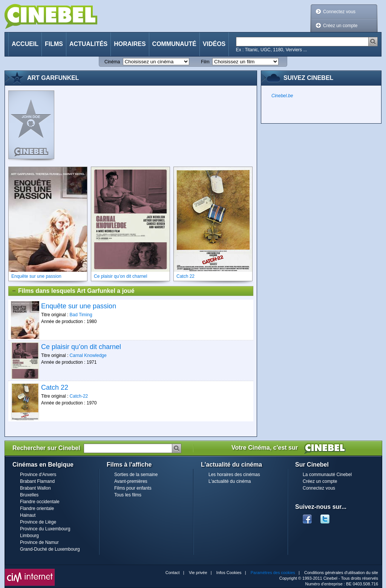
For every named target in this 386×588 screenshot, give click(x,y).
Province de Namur (39, 542)
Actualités (88, 44)
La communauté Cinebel (327, 475)
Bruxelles (29, 495)
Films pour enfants (133, 488)
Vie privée (198, 573)
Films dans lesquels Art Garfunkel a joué (73, 291)
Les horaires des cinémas (234, 475)
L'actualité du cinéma (230, 481)
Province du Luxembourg (45, 529)
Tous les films (128, 495)
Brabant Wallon (35, 488)
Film (205, 62)
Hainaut (28, 515)
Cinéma (112, 62)
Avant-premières (131, 481)
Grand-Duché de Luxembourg (50, 549)
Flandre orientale (37, 508)
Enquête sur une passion (79, 306)
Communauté (174, 44)
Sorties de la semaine (136, 475)
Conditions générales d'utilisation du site (341, 573)
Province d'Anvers (38, 475)
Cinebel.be (282, 96)
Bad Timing (81, 315)
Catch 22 (55, 387)
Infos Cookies (229, 573)
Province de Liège (38, 522)
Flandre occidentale (40, 502)
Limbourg (29, 536)
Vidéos (214, 44)
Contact (173, 573)
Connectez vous (339, 12)
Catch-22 (79, 396)
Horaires (130, 44)
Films (54, 44)
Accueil (25, 44)
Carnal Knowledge (88, 355)
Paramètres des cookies (273, 573)
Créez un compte (340, 26)
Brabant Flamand (37, 481)
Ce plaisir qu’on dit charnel (81, 347)
